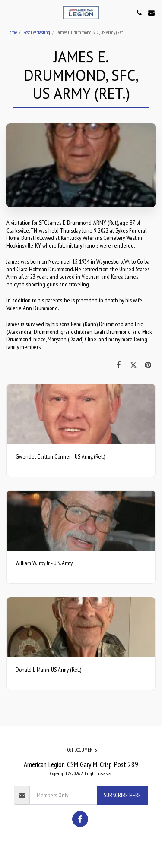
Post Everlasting (37, 32)
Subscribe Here (122, 795)
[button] (10, 13)
